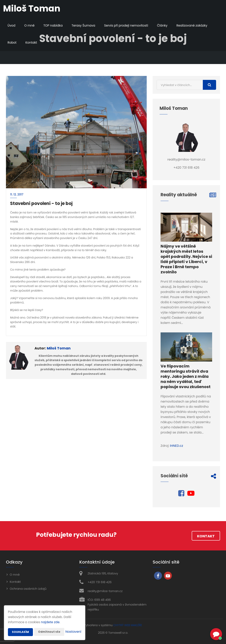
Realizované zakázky (197, 25)
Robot (12, 43)
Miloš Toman (59, 348)
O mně (30, 25)
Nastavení (73, 632)
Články (166, 25)
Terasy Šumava (85, 25)
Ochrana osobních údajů (28, 589)
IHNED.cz (176, 446)
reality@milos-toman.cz (105, 591)
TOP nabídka (54, 25)
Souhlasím (20, 624)
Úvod (12, 25)
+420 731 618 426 (100, 582)
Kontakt (32, 43)
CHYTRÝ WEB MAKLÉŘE (128, 625)
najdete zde (50, 614)
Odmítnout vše (50, 624)
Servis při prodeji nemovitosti (129, 25)
